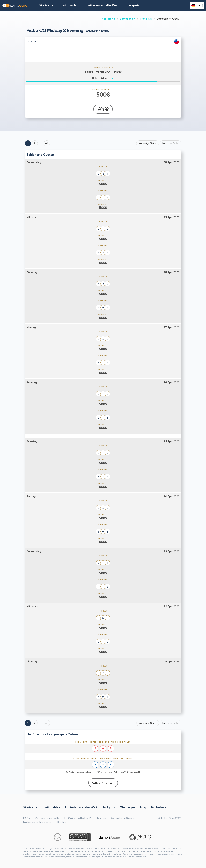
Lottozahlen (128, 19)
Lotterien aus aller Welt (103, 5)
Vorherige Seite (148, 143)
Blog (143, 807)
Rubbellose (159, 807)
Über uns (101, 818)
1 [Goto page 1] (28, 143)
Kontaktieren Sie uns (123, 818)
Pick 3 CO (146, 19)
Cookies (62, 822)
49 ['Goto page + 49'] (47, 143)
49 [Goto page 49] (47, 723)
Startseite (109, 19)
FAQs (26, 818)
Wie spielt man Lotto (47, 818)
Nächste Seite (170, 143)
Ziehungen (128, 807)
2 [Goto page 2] (35, 143)
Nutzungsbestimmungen (38, 822)
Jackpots (133, 5)
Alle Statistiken (103, 783)
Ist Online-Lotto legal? (78, 818)
